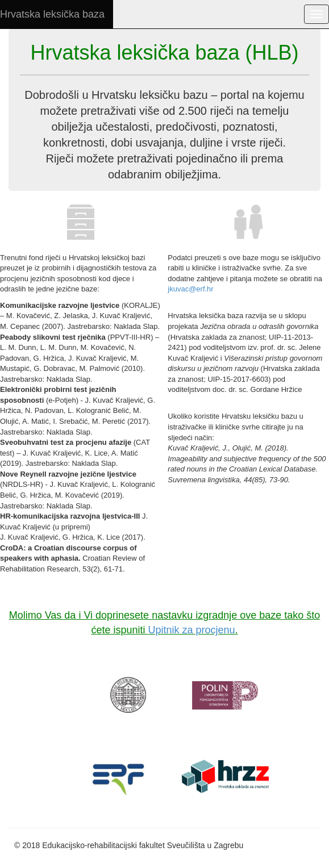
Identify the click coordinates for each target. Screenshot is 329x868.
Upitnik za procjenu (191, 630)
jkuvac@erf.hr (190, 289)
